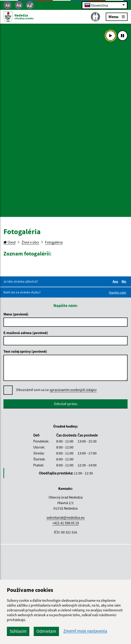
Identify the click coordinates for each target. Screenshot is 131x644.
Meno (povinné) (16, 314)
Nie (125, 281)
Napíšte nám (118, 292)
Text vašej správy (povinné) (25, 351)
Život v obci (30, 242)
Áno (116, 281)
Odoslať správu (66, 404)
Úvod (10, 242)
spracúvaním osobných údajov (73, 390)
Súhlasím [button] (18, 631)
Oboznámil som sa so (56, 390)
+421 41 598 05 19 (66, 523)
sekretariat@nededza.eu (66, 517)
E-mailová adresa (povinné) (26, 333)
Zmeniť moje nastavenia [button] (85, 631)
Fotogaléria (54, 242)
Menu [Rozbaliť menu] (117, 16)
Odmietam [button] (46, 631)
